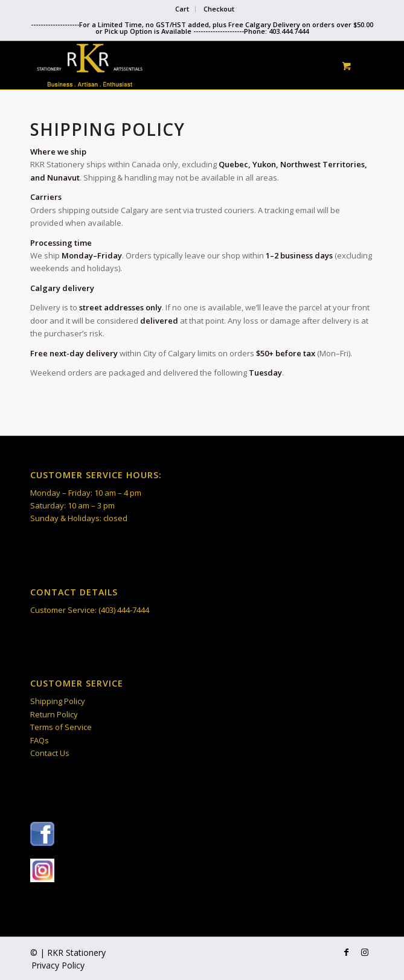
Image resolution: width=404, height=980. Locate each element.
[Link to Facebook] (347, 952)
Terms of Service (61, 727)
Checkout (219, 9)
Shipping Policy (58, 701)
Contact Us (50, 753)
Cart (182, 9)
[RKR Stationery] (168, 65)
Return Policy (54, 714)
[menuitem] (182, 9)
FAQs (40, 740)
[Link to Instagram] (365, 952)
